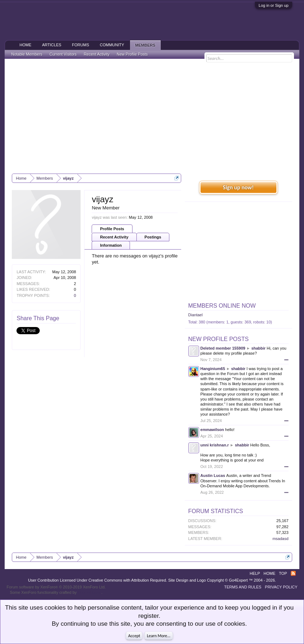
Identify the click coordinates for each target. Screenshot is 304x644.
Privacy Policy (281, 587)
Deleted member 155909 (223, 348)
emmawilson (212, 430)
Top (283, 573)
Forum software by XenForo (56, 587)
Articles (52, 45)
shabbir (259, 348)
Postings (153, 237)
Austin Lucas (213, 475)
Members (145, 45)
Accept (134, 636)
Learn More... (159, 636)
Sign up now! (238, 187)
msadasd (281, 539)
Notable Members (27, 54)
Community (112, 45)
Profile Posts (112, 229)
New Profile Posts (219, 339)
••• (286, 360)
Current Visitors (63, 54)
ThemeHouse (90, 592)
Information (111, 245)
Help (255, 573)
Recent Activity (114, 237)
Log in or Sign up (273, 5)
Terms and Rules (243, 587)
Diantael (196, 315)
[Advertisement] (152, 116)
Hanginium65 (213, 369)
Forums (81, 45)
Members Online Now (222, 306)
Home (25, 45)
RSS (293, 573)
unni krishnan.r (215, 445)
